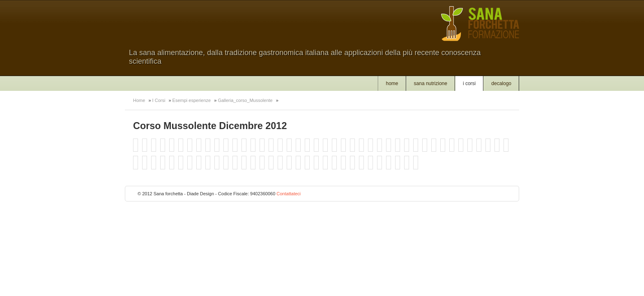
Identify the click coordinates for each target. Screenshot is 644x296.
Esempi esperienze (192, 100)
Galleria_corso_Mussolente (245, 100)
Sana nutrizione (431, 83)
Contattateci (289, 194)
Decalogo (501, 83)
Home (392, 83)
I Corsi (469, 83)
